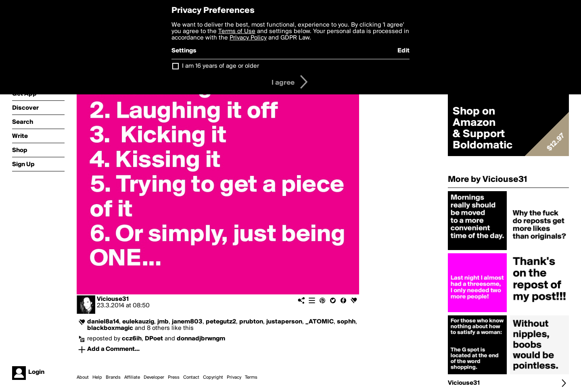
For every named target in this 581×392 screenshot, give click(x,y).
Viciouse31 (113, 299)
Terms (251, 377)
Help (97, 377)
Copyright (213, 377)
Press (174, 377)
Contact (191, 377)
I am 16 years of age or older (220, 66)
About (83, 377)
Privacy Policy (248, 38)
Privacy (234, 377)
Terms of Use (237, 31)
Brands (113, 377)
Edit (403, 51)
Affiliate (132, 377)
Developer (154, 377)
